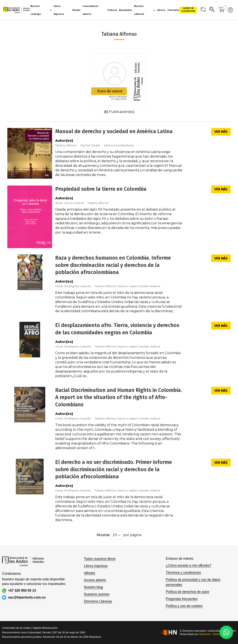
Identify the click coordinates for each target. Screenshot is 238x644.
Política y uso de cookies (184, 606)
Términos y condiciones (183, 573)
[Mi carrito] (222, 10)
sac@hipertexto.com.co (24, 597)
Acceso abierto (95, 580)
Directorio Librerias (98, 601)
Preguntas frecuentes (182, 599)
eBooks (89, 573)
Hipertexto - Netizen (210, 634)
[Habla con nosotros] (226, 632)
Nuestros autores (97, 594)
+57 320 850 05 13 (19, 591)
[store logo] (17, 10)
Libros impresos (96, 566)
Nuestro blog (93, 587)
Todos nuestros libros (100, 559)
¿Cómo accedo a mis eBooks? (189, 565)
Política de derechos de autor (188, 592)
